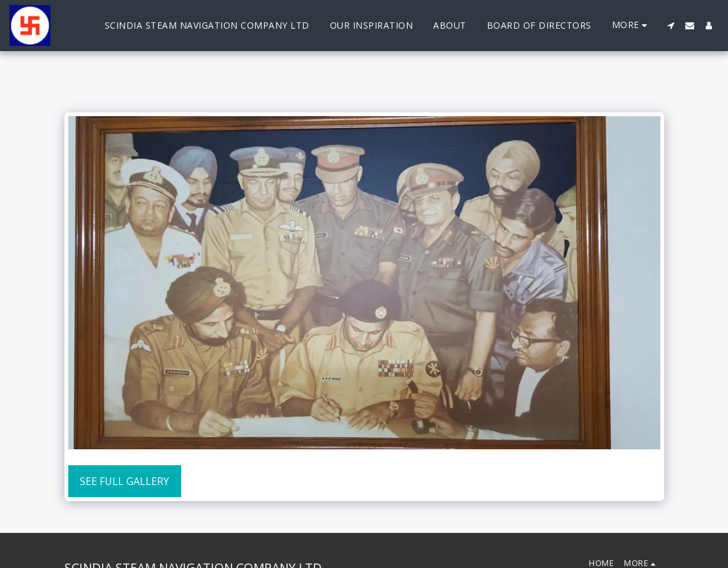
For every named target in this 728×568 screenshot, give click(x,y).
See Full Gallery (124, 481)
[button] (671, 26)
